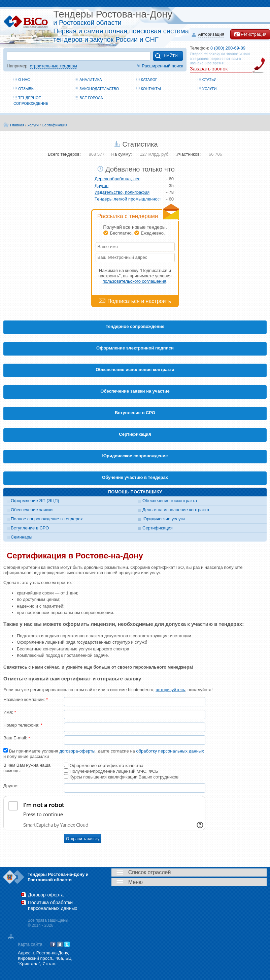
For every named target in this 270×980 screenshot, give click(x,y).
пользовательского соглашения (134, 281)
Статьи (209, 80)
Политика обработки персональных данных (53, 905)
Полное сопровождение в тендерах (47, 519)
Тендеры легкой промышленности (128, 199)
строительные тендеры (54, 66)
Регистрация (250, 34)
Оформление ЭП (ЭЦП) (35, 501)
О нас (24, 80)
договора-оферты (77, 751)
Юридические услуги (164, 519)
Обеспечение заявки (32, 510)
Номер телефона (23, 725)
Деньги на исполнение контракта (176, 510)
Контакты (151, 89)
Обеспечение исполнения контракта (135, 370)
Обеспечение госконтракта (170, 501)
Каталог (149, 80)
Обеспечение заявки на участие (135, 391)
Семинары (22, 537)
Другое (102, 186)
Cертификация (135, 434)
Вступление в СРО (135, 413)
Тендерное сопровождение (135, 326)
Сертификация (55, 125)
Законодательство (99, 89)
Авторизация (211, 35)
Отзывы (26, 89)
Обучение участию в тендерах (135, 477)
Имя (10, 712)
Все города (91, 98)
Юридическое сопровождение (135, 456)
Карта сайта (30, 944)
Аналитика (91, 80)
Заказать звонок (209, 69)
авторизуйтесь (170, 690)
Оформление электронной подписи (135, 348)
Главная (17, 125)
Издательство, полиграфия (122, 192)
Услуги (210, 89)
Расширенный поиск (159, 66)
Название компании (26, 699)
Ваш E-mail (17, 738)
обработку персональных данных (170, 751)
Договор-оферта (46, 895)
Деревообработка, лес (117, 179)
